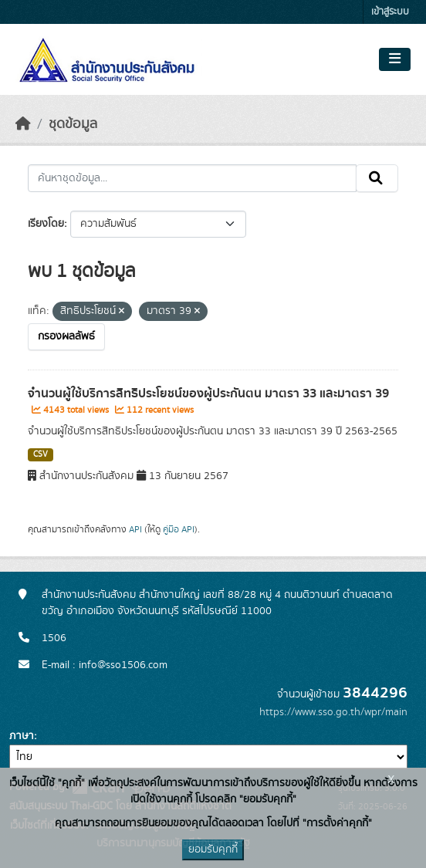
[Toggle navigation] (395, 59)
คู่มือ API (179, 529)
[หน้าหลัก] (23, 124)
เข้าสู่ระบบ (390, 12)
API (135, 529)
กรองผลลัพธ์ (66, 336)
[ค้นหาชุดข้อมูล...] (192, 178)
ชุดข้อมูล (73, 124)
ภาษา (22, 736)
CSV (41, 454)
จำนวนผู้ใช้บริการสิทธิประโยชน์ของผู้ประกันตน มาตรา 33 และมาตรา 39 (208, 393)
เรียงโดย (46, 224)
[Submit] (377, 178)
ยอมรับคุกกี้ (213, 849)
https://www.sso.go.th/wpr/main (333, 712)
